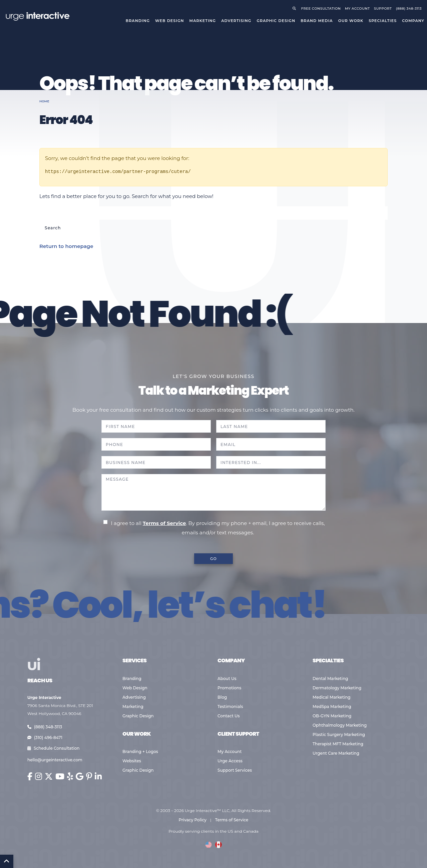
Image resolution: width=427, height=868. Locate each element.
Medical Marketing (332, 697)
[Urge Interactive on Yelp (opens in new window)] (70, 776)
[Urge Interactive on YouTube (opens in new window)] (60, 776)
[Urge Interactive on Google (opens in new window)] (80, 776)
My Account (230, 751)
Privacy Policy (193, 820)
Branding (138, 21)
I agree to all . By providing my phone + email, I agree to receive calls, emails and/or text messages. (218, 528)
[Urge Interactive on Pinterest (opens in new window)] (89, 776)
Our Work (351, 21)
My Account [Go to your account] (357, 8)
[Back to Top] (7, 861)
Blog (222, 697)
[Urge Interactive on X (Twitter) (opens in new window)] (49, 776)
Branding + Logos (140, 751)
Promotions (229, 688)
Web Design (169, 21)
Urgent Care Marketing (336, 753)
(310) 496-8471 (45, 737)
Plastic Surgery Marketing (339, 734)
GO (213, 559)
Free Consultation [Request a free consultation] (321, 8)
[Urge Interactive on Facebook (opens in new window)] (30, 776)
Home (44, 101)
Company (413, 21)
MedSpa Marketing (332, 706)
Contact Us (229, 716)
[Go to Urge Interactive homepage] (37, 16)
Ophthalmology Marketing (340, 725)
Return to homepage (66, 246)
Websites (132, 761)
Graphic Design (276, 21)
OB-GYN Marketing (332, 716)
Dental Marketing (330, 678)
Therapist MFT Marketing (338, 744)
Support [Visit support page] (383, 8)
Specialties (383, 21)
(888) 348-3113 (45, 727)
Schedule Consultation (54, 748)
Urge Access (230, 761)
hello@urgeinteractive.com (55, 760)
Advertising (236, 21)
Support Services (235, 770)
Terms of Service (164, 523)
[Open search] (296, 8)
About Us (227, 678)
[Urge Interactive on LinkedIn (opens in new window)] (98, 776)
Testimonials (230, 706)
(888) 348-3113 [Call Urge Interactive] (409, 8)
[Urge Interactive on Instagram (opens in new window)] (39, 776)
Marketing (203, 21)
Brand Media (317, 21)
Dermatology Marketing (337, 688)
